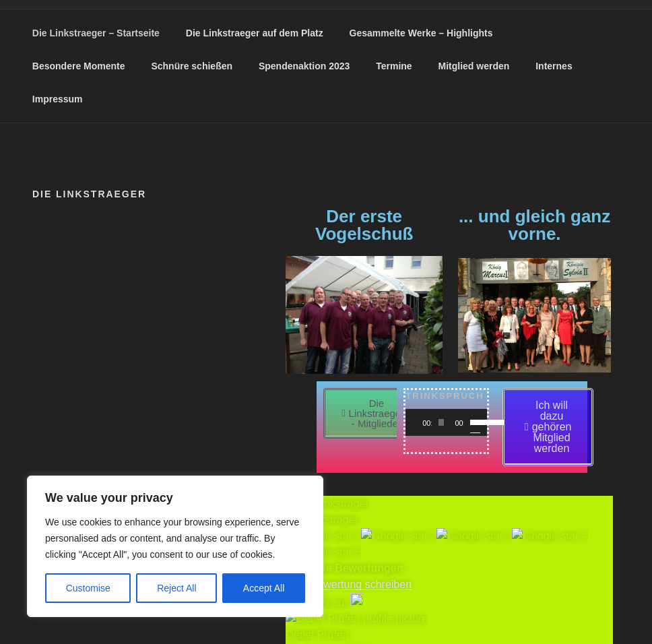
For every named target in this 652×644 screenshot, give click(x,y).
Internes (554, 66)
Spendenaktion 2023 (304, 66)
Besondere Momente (79, 66)
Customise (88, 588)
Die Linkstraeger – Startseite (96, 33)
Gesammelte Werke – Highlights (421, 33)
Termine (394, 66)
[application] (446, 422)
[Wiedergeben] (423, 422)
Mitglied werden (474, 66)
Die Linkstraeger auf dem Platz (255, 33)
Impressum (58, 99)
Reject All (176, 588)
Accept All (264, 588)
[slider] (442, 422)
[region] (175, 546)
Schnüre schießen (192, 66)
